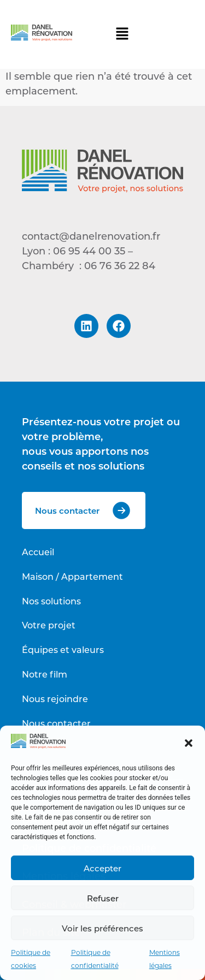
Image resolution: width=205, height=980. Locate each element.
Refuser (103, 898)
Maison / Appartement (72, 576)
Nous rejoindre (55, 699)
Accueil (38, 552)
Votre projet (49, 625)
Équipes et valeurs (63, 649)
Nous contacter (56, 723)
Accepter (102, 868)
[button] (189, 743)
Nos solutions (51, 601)
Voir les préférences (102, 928)
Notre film (45, 674)
